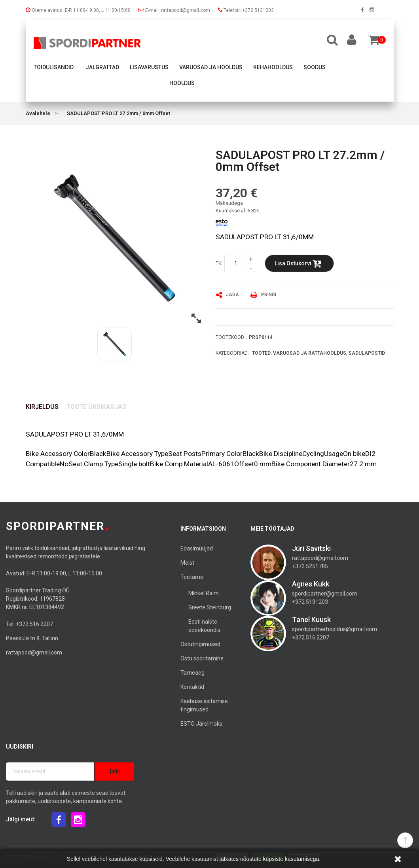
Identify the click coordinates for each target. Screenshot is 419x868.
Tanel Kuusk (311, 619)
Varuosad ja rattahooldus (310, 353)
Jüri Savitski (311, 548)
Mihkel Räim (204, 593)
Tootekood (230, 337)
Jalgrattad (102, 67)
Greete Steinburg (210, 607)
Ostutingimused (200, 644)
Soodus (315, 67)
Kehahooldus (273, 67)
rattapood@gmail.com (34, 652)
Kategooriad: (232, 353)
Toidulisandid (54, 67)
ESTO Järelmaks (201, 724)
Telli (114, 771)
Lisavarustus (149, 67)
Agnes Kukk (311, 584)
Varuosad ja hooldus (211, 67)
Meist (187, 563)
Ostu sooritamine (202, 658)
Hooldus (182, 83)
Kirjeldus (42, 407)
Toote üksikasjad (97, 407)
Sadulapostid (367, 353)
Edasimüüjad (197, 548)
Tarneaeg (192, 673)
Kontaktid (192, 687)
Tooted (261, 353)
